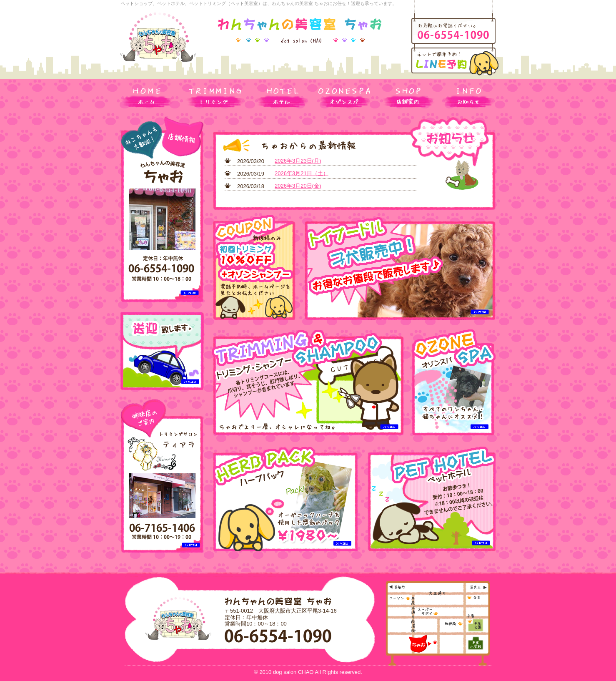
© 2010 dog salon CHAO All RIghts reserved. (308, 672)
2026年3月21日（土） (302, 173)
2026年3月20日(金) (298, 186)
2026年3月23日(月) (298, 161)
